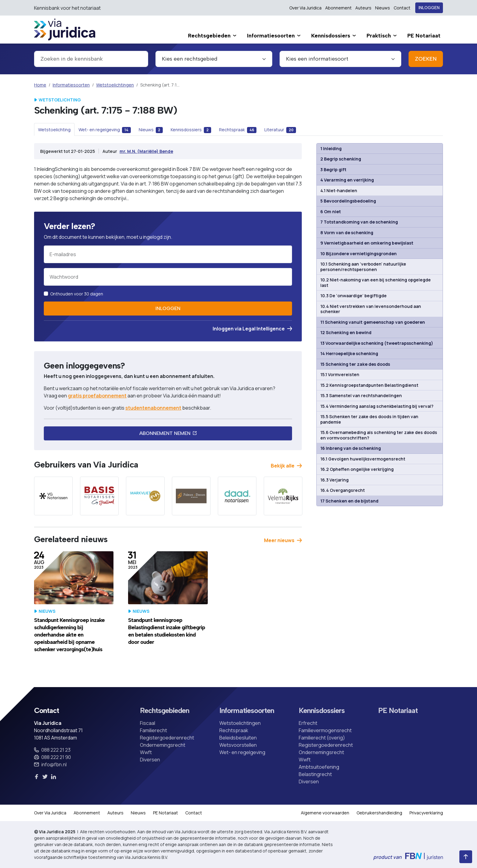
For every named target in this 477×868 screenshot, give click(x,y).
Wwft (146, 752)
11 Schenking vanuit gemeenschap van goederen (373, 322)
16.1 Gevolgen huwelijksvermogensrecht (363, 459)
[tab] (54, 129)
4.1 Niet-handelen (339, 191)
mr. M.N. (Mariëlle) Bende (146, 151)
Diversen (150, 760)
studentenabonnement (153, 408)
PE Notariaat (398, 711)
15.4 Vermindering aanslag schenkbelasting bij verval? (377, 406)
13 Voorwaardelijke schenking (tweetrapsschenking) (377, 343)
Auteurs (363, 8)
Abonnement (338, 8)
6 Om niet (331, 212)
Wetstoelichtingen (115, 85)
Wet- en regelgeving (242, 752)
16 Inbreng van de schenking (351, 448)
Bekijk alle (286, 466)
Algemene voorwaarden (325, 813)
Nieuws (383, 8)
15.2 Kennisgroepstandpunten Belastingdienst (369, 385)
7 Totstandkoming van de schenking (359, 222)
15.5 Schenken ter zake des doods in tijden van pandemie (369, 419)
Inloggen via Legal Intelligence (252, 329)
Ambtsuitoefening (319, 767)
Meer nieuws (283, 540)
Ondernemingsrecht (163, 745)
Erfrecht (308, 723)
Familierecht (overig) (322, 738)
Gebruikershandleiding (379, 813)
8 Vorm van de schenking (347, 233)
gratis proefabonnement (97, 396)
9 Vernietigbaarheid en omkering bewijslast (367, 243)
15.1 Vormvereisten (340, 374)
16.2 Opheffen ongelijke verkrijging (357, 469)
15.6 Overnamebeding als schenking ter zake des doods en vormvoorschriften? (379, 435)
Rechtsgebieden (165, 711)
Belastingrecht (315, 774)
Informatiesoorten (71, 85)
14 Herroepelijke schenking (349, 353)
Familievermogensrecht (325, 730)
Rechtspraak (234, 730)
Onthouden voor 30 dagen (77, 294)
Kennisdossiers (322, 711)
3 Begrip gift (333, 169)
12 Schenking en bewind (346, 332)
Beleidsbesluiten (238, 738)
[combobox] (91, 59)
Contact (402, 8)
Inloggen (429, 8)
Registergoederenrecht (167, 738)
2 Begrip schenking (341, 159)
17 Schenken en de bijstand (349, 501)
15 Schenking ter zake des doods (355, 364)
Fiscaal (148, 723)
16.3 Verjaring (334, 480)
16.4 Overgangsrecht (343, 490)
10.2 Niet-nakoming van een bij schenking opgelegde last (376, 282)
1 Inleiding (331, 148)
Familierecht (153, 730)
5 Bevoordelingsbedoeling (348, 201)
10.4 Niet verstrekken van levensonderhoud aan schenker (371, 309)
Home (40, 85)
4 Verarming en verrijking (347, 180)
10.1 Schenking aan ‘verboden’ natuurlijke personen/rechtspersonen (363, 267)
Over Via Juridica (305, 8)
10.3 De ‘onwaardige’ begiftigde (353, 296)
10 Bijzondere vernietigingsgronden (359, 254)
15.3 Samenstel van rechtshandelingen (361, 395)
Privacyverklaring (426, 813)
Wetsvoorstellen (238, 745)
